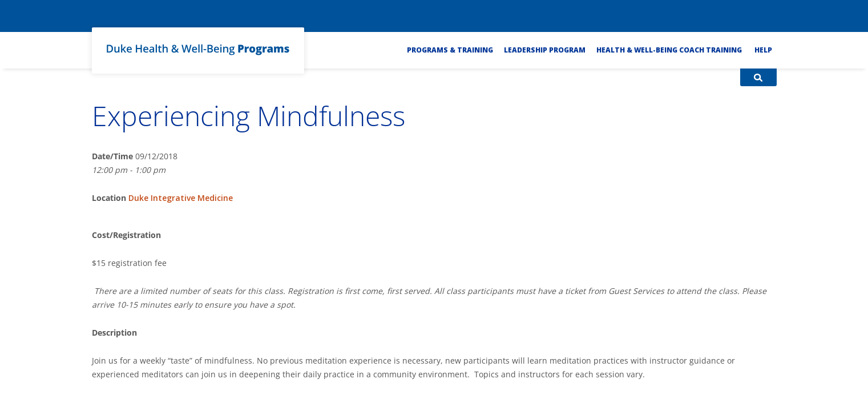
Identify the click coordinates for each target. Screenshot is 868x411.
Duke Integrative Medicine (181, 198)
